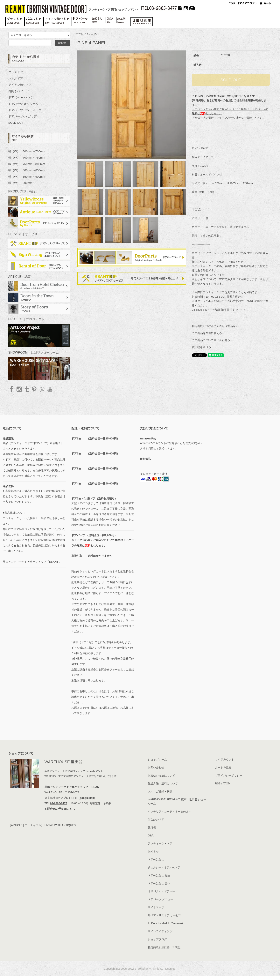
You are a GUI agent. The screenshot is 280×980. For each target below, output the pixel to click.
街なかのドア (156, 819)
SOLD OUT (93, 34)
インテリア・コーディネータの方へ (170, 812)
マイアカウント (225, 759)
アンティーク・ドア (160, 843)
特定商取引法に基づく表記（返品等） (215, 326)
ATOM (226, 783)
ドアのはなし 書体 (159, 883)
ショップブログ (157, 939)
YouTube (49, 389)
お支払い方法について (161, 775)
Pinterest (34, 389)
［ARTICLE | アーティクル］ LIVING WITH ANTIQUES (42, 825)
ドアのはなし (156, 859)
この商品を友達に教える (207, 333)
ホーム (80, 34)
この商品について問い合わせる (211, 340)
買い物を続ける (201, 347)
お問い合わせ (156, 767)
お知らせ (153, 851)
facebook (12, 389)
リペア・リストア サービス (164, 915)
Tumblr (27, 389)
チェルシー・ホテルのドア (164, 867)
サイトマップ (156, 907)
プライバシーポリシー (229, 775)
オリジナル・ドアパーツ (163, 891)
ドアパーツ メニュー (160, 899)
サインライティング (160, 931)
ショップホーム (157, 759)
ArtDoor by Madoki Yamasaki (165, 923)
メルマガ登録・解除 (160, 791)
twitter (42, 389)
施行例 (152, 827)
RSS (218, 783)
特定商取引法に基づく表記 (164, 947)
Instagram (19, 389)
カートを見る (223, 767)
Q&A (151, 835)
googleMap (87, 798)
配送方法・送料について (163, 783)
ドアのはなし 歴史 (159, 875)
